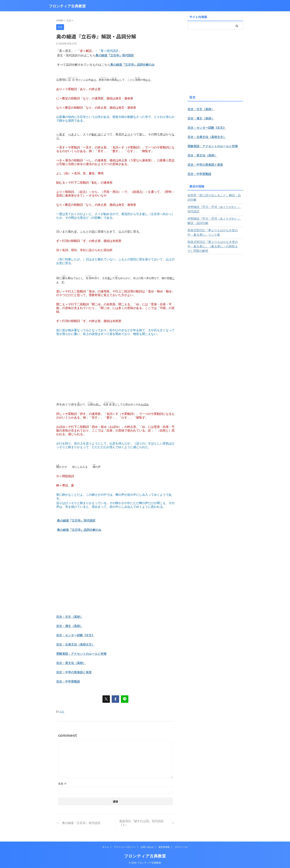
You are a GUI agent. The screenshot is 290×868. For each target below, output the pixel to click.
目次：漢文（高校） (70, 626)
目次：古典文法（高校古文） (75, 645)
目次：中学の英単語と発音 (74, 672)
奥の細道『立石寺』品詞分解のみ (132, 65)
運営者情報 (164, 847)
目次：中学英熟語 (68, 682)
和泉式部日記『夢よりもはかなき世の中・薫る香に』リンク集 (215, 228)
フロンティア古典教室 (67, 6)
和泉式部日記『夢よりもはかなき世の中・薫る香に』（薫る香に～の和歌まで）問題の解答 (215, 240)
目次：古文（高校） (70, 617)
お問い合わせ (147, 847)
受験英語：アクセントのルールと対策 (81, 654)
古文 (62, 712)
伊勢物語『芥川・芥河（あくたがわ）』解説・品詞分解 (215, 216)
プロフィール (181, 847)
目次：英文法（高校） (71, 663)
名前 (62, 784)
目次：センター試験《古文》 (75, 635)
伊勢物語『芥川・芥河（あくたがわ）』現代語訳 (215, 205)
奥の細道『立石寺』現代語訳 (115, 55)
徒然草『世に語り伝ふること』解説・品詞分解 (215, 195)
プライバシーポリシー (125, 847)
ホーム (106, 847)
